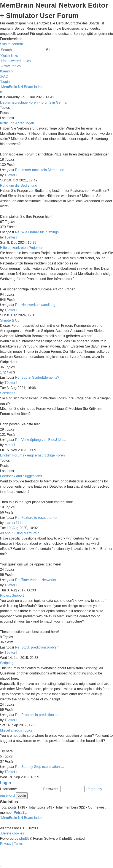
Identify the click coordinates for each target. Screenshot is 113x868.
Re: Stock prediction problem (37, 647)
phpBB (24, 838)
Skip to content (11, 44)
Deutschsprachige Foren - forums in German (34, 102)
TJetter (10, 175)
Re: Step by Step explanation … (40, 767)
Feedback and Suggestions (21, 476)
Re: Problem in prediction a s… (39, 715)
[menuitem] (15, 61)
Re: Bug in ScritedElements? (37, 377)
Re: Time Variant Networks (35, 580)
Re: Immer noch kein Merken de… (41, 170)
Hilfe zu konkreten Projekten (22, 248)
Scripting (7, 663)
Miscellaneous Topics (16, 730)
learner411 (13, 523)
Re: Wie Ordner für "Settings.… (39, 232)
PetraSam (22, 813)
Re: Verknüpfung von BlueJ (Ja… (41, 440)
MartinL (10, 445)
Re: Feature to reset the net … (38, 518)
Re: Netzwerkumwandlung (35, 305)
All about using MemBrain (20, 533)
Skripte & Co (10, 320)
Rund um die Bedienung (19, 185)
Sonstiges (8, 393)
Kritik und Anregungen (17, 123)
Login (6, 783)
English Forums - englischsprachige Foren (32, 455)
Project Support (12, 595)
